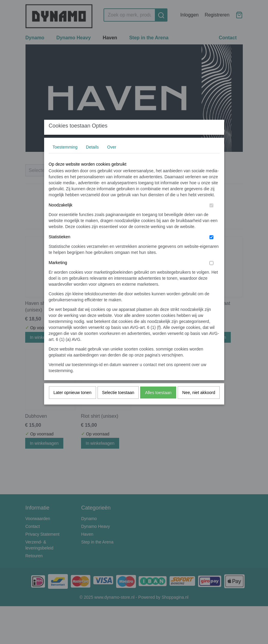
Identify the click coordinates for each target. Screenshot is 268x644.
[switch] (211, 217)
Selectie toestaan (118, 404)
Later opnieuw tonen (72, 404)
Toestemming (65, 159)
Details (92, 159)
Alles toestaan (158, 404)
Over (112, 159)
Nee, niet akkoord (199, 404)
